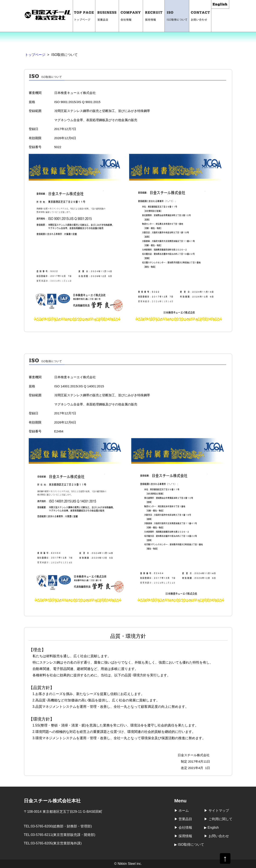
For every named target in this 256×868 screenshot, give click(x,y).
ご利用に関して (220, 819)
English (220, 4)
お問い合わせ (200, 16)
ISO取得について (177, 16)
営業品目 (107, 16)
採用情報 (154, 16)
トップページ (84, 16)
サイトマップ (219, 811)
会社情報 (131, 16)
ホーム (184, 811)
